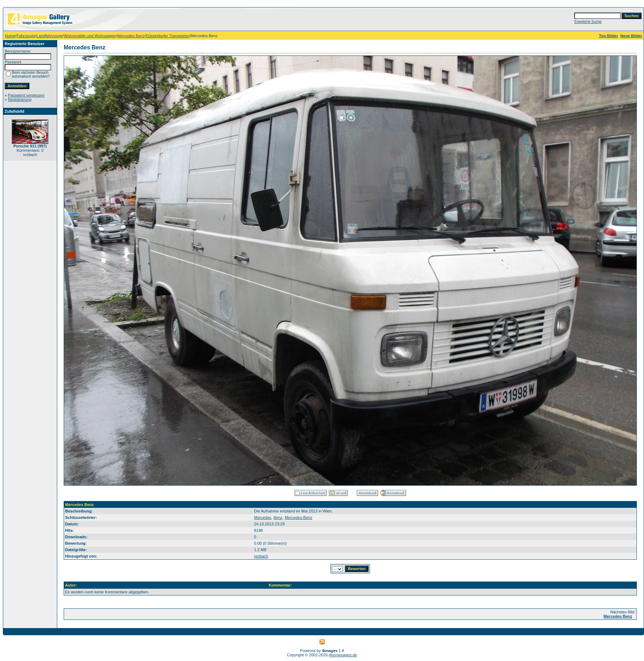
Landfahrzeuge (50, 36)
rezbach (261, 556)
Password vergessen (26, 95)
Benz (278, 517)
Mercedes (263, 517)
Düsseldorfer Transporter (167, 36)
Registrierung (19, 99)
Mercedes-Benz (299, 517)
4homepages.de (343, 655)
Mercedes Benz (131, 36)
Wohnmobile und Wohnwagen (90, 36)
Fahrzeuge (26, 36)
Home (10, 36)
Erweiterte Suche (588, 22)
